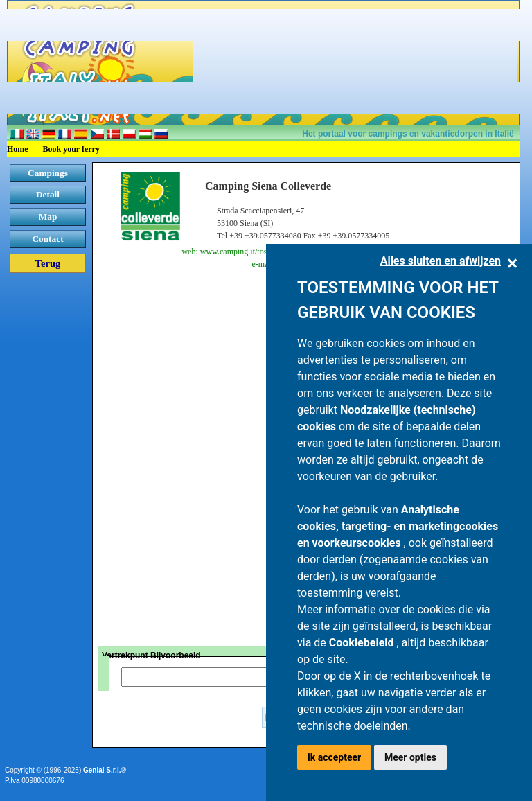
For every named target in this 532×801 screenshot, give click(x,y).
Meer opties (410, 757)
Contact (47, 239)
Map (48, 217)
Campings (48, 173)
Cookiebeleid (363, 643)
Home (18, 149)
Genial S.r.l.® (105, 770)
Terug (48, 263)
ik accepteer (334, 757)
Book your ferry (71, 149)
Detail (48, 194)
